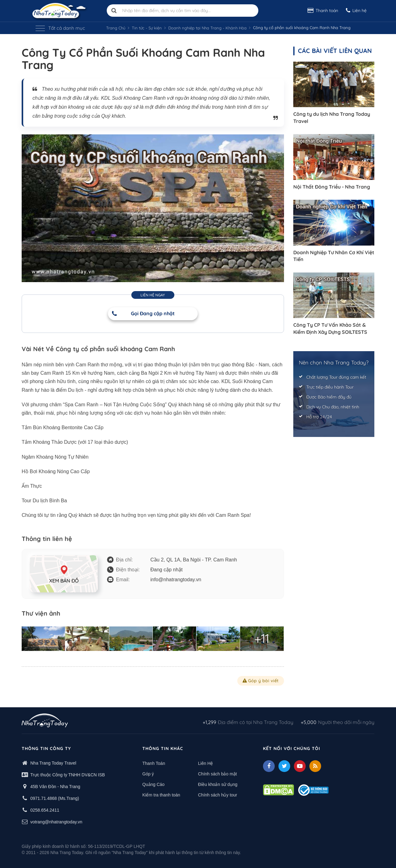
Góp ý (148, 774)
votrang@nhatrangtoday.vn (56, 822)
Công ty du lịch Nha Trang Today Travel (332, 117)
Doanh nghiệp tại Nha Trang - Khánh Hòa (207, 28)
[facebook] (269, 766)
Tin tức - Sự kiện (147, 28)
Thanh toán (323, 11)
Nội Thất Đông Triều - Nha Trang (332, 187)
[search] (114, 11)
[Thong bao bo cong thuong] (313, 790)
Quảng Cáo (153, 784)
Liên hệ (356, 11)
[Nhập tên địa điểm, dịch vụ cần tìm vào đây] (183, 11)
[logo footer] (45, 721)
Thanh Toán (154, 763)
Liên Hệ (205, 763)
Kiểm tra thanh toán (161, 795)
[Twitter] (284, 766)
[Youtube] (300, 766)
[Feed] (315, 766)
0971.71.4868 (44, 798)
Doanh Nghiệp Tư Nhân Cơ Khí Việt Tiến (334, 256)
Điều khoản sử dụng (218, 784)
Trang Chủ (116, 28)
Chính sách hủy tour (218, 795)
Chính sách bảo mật (217, 774)
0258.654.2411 (45, 810)
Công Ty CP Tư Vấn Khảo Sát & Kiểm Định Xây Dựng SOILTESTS (330, 328)
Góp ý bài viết (261, 681)
